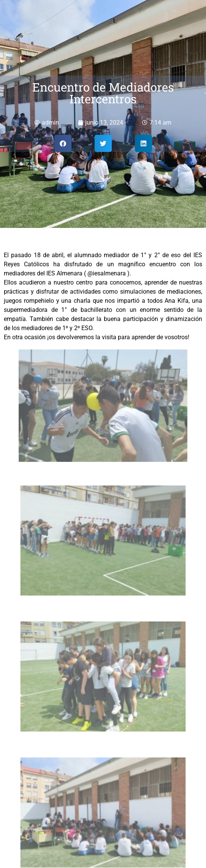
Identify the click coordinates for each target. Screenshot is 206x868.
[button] (63, 143)
